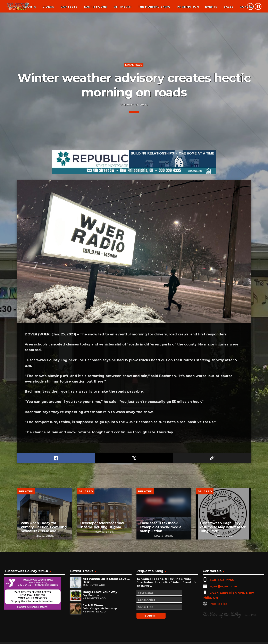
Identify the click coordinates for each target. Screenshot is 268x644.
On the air (123, 7)
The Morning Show (154, 7)
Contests (69, 7)
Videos (48, 7)
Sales (229, 7)
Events (211, 7)
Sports (30, 7)
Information (188, 7)
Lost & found (96, 7)
